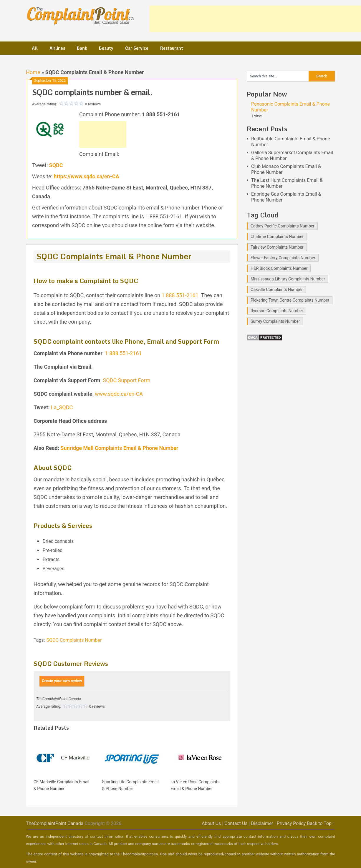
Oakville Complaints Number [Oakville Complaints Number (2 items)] (277, 290)
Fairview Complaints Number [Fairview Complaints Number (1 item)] (277, 247)
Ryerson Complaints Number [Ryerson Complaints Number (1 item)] (277, 311)
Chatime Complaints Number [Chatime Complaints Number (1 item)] (277, 237)
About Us (211, 823)
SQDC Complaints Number (74, 640)
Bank (82, 48)
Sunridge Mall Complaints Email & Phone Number (119, 448)
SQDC (56, 165)
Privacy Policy (291, 823)
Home (33, 72)
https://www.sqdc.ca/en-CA (86, 176)
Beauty (106, 48)
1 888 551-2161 (180, 295)
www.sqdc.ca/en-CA (119, 394)
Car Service (137, 48)
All (35, 48)
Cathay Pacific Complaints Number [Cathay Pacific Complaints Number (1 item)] (283, 226)
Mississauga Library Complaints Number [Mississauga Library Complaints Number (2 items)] (288, 279)
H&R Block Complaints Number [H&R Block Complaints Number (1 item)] (279, 268)
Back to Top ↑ (321, 823)
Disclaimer (262, 823)
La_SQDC (62, 407)
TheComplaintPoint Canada (55, 823)
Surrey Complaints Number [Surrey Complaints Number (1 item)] (275, 321)
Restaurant (172, 48)
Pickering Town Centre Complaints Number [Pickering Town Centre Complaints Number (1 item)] (290, 300)
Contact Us (236, 823)
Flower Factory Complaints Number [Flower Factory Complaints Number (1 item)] (283, 258)
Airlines (57, 48)
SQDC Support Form (127, 380)
